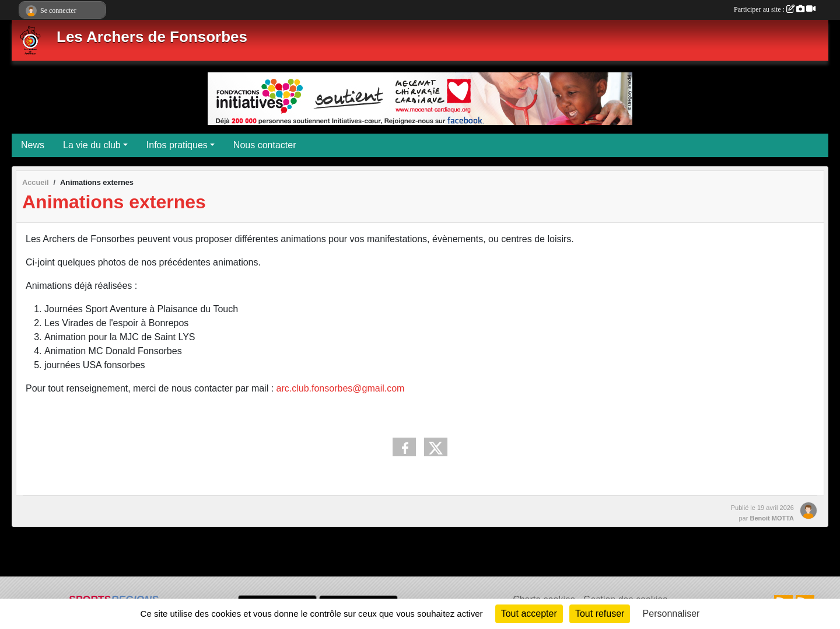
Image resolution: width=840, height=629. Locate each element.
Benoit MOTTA (772, 518)
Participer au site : (775, 9)
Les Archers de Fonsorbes (152, 37)
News (33, 145)
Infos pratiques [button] (177, 145)
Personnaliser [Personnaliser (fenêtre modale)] (671, 614)
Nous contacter (265, 145)
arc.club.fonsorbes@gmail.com (341, 388)
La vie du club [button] (92, 145)
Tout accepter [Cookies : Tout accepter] (529, 614)
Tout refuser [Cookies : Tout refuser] (600, 614)
